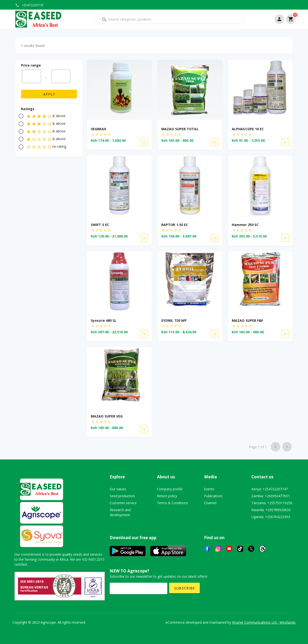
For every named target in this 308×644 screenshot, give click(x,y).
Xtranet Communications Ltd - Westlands (264, 622)
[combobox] (170, 19)
